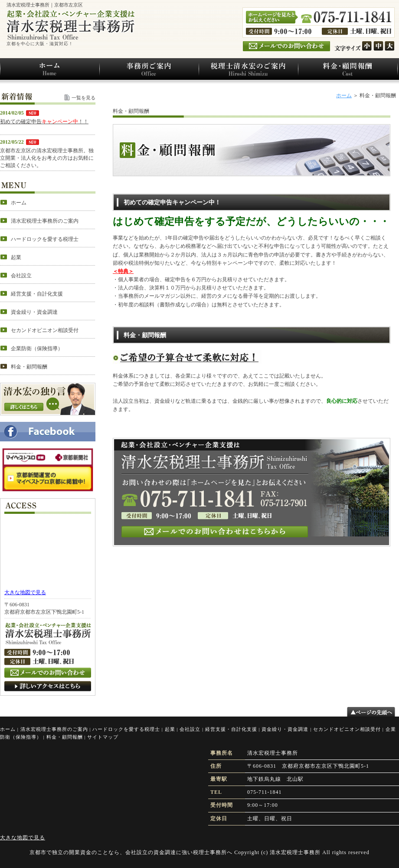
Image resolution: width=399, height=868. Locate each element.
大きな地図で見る (25, 592)
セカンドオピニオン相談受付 (347, 729)
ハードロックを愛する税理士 (126, 729)
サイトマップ (103, 737)
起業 (170, 729)
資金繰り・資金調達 (285, 729)
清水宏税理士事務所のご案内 (54, 729)
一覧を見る (83, 98)
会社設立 (190, 729)
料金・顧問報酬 (65, 737)
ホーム (344, 95)
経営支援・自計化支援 (231, 729)
